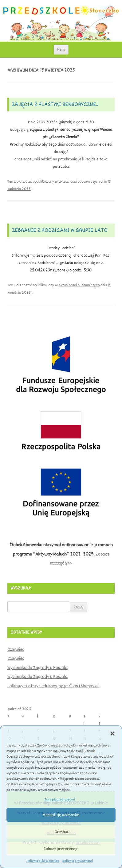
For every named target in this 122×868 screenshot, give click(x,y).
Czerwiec (16, 650)
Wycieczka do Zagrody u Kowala (37, 668)
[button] (112, 734)
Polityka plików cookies (43, 861)
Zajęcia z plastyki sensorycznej (55, 104)
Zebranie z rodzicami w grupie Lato (60, 230)
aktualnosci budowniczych (79, 182)
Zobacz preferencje (61, 849)
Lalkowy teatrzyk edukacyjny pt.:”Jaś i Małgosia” (53, 686)
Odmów (61, 832)
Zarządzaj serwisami (60, 800)
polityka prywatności (78, 861)
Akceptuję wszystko (61, 815)
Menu (61, 50)
